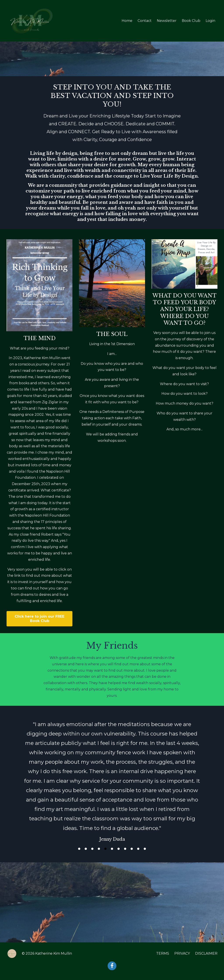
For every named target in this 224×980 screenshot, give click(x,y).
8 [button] (125, 849)
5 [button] (105, 849)
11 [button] (145, 849)
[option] (112, 777)
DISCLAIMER (206, 953)
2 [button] (86, 849)
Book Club (191, 21)
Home (127, 21)
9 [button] (132, 849)
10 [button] (138, 849)
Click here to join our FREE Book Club (39, 619)
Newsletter (167, 21)
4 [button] (99, 849)
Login (210, 21)
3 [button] (92, 849)
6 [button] (112, 849)
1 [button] (79, 849)
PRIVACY (182, 953)
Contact (145, 21)
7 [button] (119, 849)
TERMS (163, 953)
